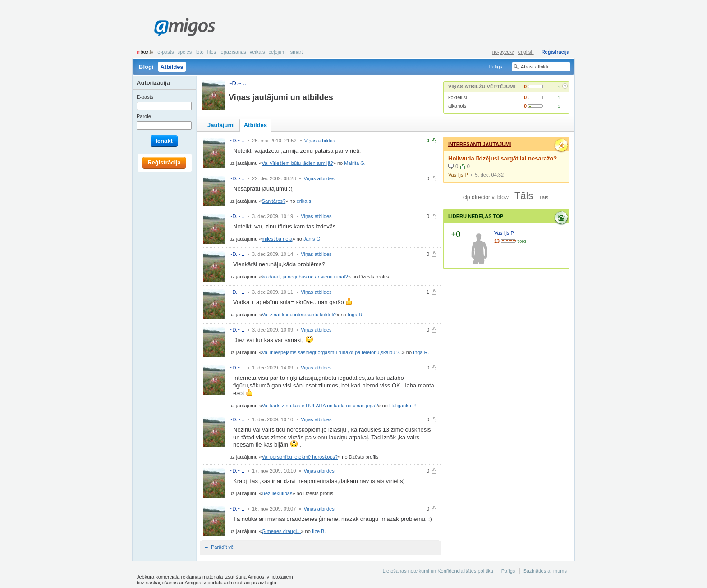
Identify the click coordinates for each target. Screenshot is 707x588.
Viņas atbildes (320, 141)
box (145, 52)
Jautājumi (221, 125)
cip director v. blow (486, 197)
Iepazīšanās (233, 52)
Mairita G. (355, 163)
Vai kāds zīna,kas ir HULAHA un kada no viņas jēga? (320, 406)
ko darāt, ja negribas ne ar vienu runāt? (305, 277)
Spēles (184, 52)
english (526, 52)
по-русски (503, 52)
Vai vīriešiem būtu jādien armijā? (298, 163)
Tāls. (544, 197)
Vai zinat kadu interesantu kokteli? (299, 315)
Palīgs (495, 67)
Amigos (185, 27)
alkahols (457, 106)
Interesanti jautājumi (480, 144)
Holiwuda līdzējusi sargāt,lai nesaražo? (503, 158)
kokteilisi (458, 97)
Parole (144, 116)
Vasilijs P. (458, 175)
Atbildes (172, 67)
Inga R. (356, 315)
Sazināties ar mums (545, 571)
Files (212, 52)
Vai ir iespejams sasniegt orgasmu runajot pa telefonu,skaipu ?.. (332, 352)
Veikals (257, 52)
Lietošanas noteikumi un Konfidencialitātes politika (438, 571)
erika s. (305, 201)
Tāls (524, 196)
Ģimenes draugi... (282, 531)
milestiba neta (277, 239)
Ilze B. (319, 531)
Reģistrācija (555, 52)
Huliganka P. (403, 406)
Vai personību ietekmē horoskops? (300, 457)
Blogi (146, 67)
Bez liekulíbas (277, 493)
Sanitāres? (274, 201)
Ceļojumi (277, 52)
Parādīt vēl (223, 547)
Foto (199, 52)
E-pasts (165, 52)
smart (297, 52)
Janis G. (312, 239)
